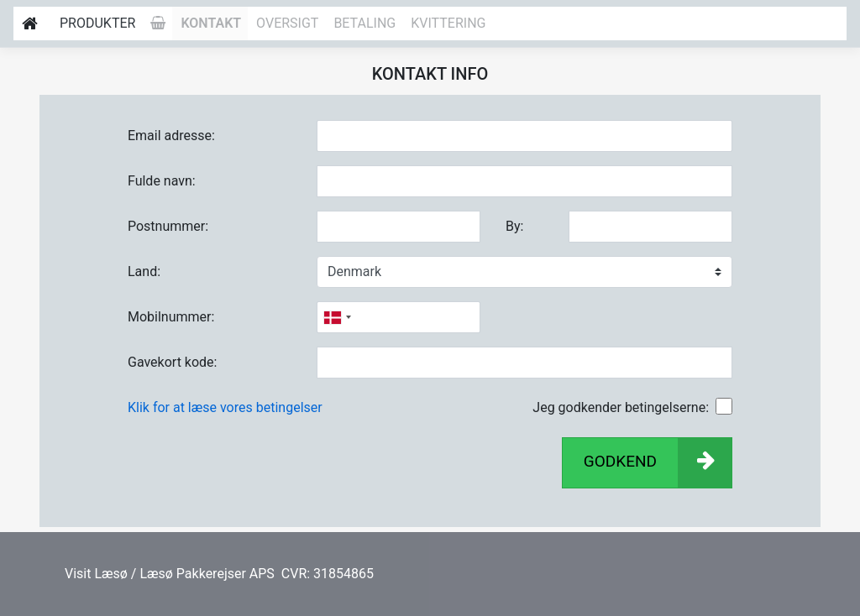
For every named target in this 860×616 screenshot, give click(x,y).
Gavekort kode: (172, 362)
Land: (144, 271)
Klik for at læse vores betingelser (225, 407)
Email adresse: (171, 136)
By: (514, 226)
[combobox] (337, 317)
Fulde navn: (162, 181)
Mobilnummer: (171, 317)
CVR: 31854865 (326, 574)
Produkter (97, 23)
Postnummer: (168, 226)
